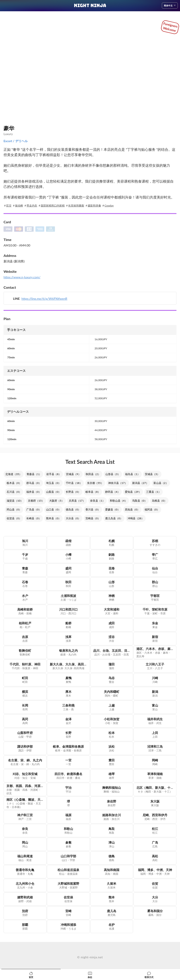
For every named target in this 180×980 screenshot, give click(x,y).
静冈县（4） (113, 492)
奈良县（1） (98, 501)
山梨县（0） (53, 492)
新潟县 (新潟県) (14, 261)
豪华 (9, 128)
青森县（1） (34, 474)
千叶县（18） (74, 483)
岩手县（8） (54, 474)
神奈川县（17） (118, 483)
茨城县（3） (152, 474)
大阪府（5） (57, 501)
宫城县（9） (73, 474)
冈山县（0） (14, 509)
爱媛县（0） (113, 509)
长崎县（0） (34, 518)
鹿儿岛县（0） (114, 518)
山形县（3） (113, 474)
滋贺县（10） (15, 501)
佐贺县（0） (14, 518)
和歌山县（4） (119, 501)
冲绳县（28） (136, 518)
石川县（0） (14, 492)
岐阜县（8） (93, 492)
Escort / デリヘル (16, 141)
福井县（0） (34, 492)
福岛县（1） (133, 474)
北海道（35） (14, 474)
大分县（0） (73, 518)
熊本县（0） (53, 518)
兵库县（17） (77, 501)
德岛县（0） (73, 509)
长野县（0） (73, 492)
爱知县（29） (133, 492)
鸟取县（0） (140, 501)
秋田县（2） (93, 474)
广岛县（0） (34, 509)
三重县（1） (154, 492)
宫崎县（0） (93, 518)
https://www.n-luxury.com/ (22, 277)
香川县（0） (93, 509)
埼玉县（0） (53, 483)
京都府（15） (36, 501)
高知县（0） (132, 509)
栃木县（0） (14, 483)
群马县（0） (34, 483)
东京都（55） (95, 483)
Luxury (8, 134)
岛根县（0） (159, 501)
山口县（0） (53, 509)
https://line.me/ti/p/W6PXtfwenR (44, 299)
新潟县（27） (140, 483)
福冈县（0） (152, 509)
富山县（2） (161, 483)
